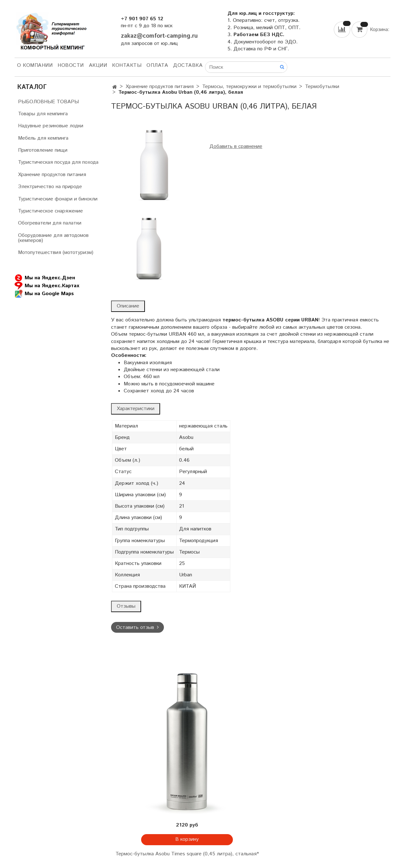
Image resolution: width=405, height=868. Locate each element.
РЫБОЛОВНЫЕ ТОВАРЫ (48, 102)
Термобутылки (322, 87)
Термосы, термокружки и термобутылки (249, 87)
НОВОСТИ (71, 65)
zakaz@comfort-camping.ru (159, 36)
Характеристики (136, 409)
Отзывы (126, 606)
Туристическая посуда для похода (58, 162)
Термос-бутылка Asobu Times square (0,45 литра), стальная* (187, 854)
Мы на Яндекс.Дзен (45, 278)
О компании (35, 65)
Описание (128, 306)
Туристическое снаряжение (50, 211)
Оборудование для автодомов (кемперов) (53, 238)
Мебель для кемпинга (43, 138)
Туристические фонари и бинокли (58, 199)
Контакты (127, 65)
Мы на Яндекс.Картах (47, 286)
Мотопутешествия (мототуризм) (56, 253)
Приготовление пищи (43, 150)
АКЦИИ (98, 65)
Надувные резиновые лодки (51, 126)
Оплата (157, 65)
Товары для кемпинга (43, 114)
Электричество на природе (50, 187)
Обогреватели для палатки (50, 223)
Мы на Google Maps (44, 294)
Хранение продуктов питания (160, 87)
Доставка (188, 65)
